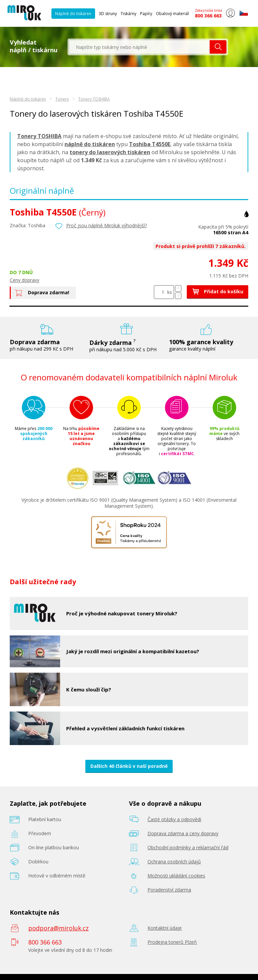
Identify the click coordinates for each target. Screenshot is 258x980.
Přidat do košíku (218, 291)
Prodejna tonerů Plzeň (172, 942)
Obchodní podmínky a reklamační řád (188, 847)
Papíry (146, 14)
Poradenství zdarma (169, 890)
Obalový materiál (172, 14)
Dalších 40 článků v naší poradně (129, 766)
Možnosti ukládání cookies (176, 876)
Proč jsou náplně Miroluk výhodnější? (106, 225)
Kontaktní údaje (165, 928)
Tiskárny (128, 14)
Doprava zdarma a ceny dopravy (183, 833)
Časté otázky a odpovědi (174, 819)
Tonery (62, 99)
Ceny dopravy (25, 280)
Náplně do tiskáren (73, 14)
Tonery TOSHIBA (94, 99)
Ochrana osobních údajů (174, 862)
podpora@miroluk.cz (58, 928)
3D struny (108, 14)
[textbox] (139, 47)
